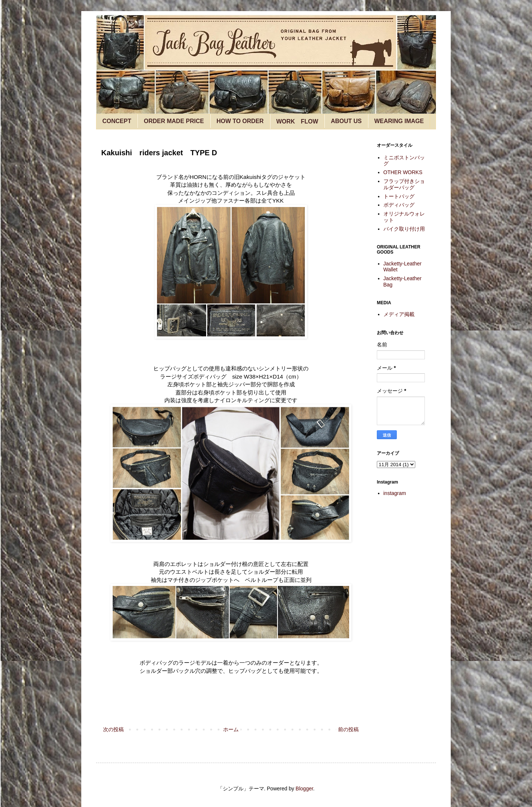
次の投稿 (113, 729)
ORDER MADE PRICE (174, 121)
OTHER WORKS (403, 172)
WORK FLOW (297, 121)
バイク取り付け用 (404, 229)
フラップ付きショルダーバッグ (404, 184)
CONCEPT (117, 121)
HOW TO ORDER (240, 121)
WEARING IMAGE (399, 121)
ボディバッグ (399, 205)
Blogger (304, 789)
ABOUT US (346, 121)
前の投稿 (348, 729)
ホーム (231, 729)
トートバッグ (399, 196)
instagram (395, 493)
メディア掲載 (399, 314)
